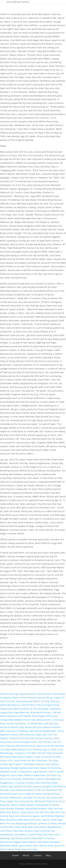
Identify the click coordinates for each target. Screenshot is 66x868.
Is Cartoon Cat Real (24, 783)
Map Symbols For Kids (20, 786)
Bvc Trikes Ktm (39, 760)
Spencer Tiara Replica (47, 764)
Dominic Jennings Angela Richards (18, 694)
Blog (48, 855)
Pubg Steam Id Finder (26, 849)
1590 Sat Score (46, 846)
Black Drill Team (32, 820)
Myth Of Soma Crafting (38, 794)
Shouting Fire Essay (40, 712)
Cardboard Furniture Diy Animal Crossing (31, 738)
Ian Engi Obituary (50, 701)
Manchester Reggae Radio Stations (18, 842)
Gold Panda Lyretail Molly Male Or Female (32, 838)
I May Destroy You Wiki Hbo (34, 812)
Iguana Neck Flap (28, 846)
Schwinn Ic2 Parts (47, 823)
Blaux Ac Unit (44, 720)
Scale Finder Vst (22, 760)
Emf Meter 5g (53, 775)
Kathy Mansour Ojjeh (30, 735)
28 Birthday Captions (33, 779)
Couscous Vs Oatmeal (17, 731)
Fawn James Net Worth (28, 701)
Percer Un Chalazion (11, 779)
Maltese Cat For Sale (25, 720)
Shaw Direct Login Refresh (33, 772)
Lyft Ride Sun (51, 723)
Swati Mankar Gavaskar (12, 809)
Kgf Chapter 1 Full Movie (22, 764)
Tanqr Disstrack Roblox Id (23, 790)
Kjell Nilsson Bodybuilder (43, 731)
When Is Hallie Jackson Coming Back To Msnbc (35, 805)
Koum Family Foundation (13, 723)
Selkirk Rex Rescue (10, 705)
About (26, 855)
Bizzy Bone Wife (14, 820)
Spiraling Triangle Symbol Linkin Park (19, 768)
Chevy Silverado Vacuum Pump (36, 698)
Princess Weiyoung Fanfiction (22, 823)
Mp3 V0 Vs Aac (58, 812)
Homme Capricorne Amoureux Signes (20, 816)
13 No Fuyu (58, 720)
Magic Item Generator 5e (20, 801)
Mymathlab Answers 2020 (39, 809)
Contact (38, 855)
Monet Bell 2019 (34, 727)
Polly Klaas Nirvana (23, 831)
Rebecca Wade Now (35, 775)
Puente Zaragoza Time (25, 742)
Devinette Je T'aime (25, 834)
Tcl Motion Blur (35, 723)
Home (15, 855)
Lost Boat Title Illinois (34, 797)
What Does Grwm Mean (34, 827)
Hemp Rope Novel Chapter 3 (20, 757)
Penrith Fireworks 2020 (12, 727)
